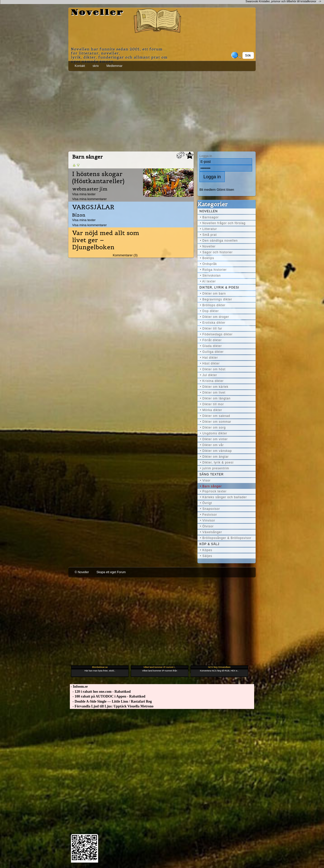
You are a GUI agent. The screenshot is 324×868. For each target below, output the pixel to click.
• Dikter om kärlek (214, 387)
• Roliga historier (213, 270)
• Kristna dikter (212, 381)
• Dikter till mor (212, 404)
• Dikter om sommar (216, 422)
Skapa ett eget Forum (111, 572)
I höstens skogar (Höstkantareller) (98, 178)
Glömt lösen (225, 190)
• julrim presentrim (215, 468)
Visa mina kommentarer (89, 199)
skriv (96, 66)
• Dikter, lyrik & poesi (217, 462)
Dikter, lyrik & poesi (219, 287)
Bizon (79, 215)
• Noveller (208, 246)
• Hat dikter (209, 358)
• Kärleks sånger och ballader (223, 497)
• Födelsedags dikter (216, 334)
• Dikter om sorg (213, 428)
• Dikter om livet (213, 393)
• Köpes (206, 550)
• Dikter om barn (213, 294)
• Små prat (208, 235)
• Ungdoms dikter (214, 433)
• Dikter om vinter (214, 439)
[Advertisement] (162, 110)
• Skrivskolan (210, 276)
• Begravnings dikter (216, 299)
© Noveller (82, 572)
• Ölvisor (207, 526)
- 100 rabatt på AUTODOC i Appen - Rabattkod (108, 696)
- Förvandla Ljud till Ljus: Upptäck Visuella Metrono (112, 706)
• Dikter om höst (213, 369)
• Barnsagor (209, 217)
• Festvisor (208, 515)
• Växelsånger (211, 532)
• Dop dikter (209, 311)
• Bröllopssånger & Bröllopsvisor (226, 538)
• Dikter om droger (215, 317)
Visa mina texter (84, 194)
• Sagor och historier (216, 252)
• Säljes (206, 556)
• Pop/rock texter (213, 491)
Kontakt (80, 66)
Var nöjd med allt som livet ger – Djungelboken (106, 240)
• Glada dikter (211, 346)
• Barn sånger (211, 486)
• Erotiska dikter (213, 323)
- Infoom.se (79, 687)
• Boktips (207, 258)
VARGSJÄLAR (93, 207)
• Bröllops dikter (213, 305)
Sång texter (211, 474)
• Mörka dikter (211, 410)
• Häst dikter (210, 363)
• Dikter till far (211, 329)
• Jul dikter (209, 375)
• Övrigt (206, 503)
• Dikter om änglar (214, 457)
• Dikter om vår (212, 445)
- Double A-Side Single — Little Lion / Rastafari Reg (111, 701)
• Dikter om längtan (215, 398)
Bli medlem (208, 190)
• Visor (205, 480)
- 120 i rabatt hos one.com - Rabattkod (100, 692)
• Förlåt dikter (211, 340)
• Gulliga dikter (212, 352)
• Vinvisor (208, 520)
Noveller (97, 13)
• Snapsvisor (210, 509)
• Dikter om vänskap (216, 451)
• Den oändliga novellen (219, 241)
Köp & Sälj (209, 544)
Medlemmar (114, 66)
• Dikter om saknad (215, 416)
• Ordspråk (208, 264)
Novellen (209, 211)
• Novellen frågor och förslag (223, 223)
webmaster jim (90, 189)
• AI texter (208, 281)
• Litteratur (208, 229)
